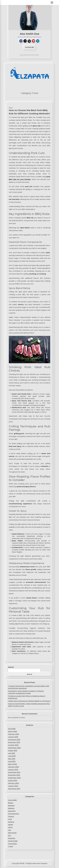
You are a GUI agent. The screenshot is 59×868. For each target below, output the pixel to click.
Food (10, 819)
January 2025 (13, 770)
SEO (10, 836)
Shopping (12, 838)
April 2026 (12, 729)
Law (9, 830)
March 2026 (12, 731)
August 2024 (13, 781)
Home (10, 827)
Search (11, 667)
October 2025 (13, 745)
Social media (13, 841)
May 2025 (12, 759)
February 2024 (14, 783)
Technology (12, 844)
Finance (11, 816)
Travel (10, 846)
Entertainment (14, 814)
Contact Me (29, 47)
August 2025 (13, 751)
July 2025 (12, 753)
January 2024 (13, 786)
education (12, 811)
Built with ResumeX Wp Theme (30, 55)
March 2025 (12, 764)
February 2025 (13, 767)
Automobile (12, 800)
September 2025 (14, 748)
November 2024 (14, 775)
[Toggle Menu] (52, 3)
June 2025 (12, 756)
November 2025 (14, 742)
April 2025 (12, 761)
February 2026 (13, 734)
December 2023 (14, 789)
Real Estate (12, 833)
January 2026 (13, 737)
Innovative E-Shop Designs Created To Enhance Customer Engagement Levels (26, 692)
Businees (11, 806)
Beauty (11, 803)
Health (11, 825)
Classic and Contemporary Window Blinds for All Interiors (29, 701)
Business (11, 808)
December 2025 (14, 740)
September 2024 (14, 778)
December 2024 (14, 772)
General (11, 822)
